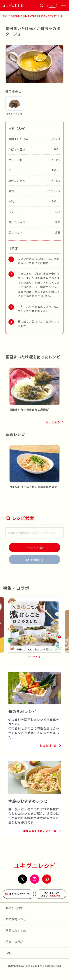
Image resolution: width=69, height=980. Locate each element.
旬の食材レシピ (16, 926)
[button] (8, 384)
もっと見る (53, 422)
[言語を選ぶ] (52, 6)
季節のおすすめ (16, 937)
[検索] (35, 547)
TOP (5, 16)
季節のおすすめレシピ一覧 (40, 838)
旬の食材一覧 (48, 753)
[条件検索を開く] (42, 6)
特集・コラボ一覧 (32, 662)
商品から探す (14, 915)
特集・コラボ (14, 949)
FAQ (8, 960)
